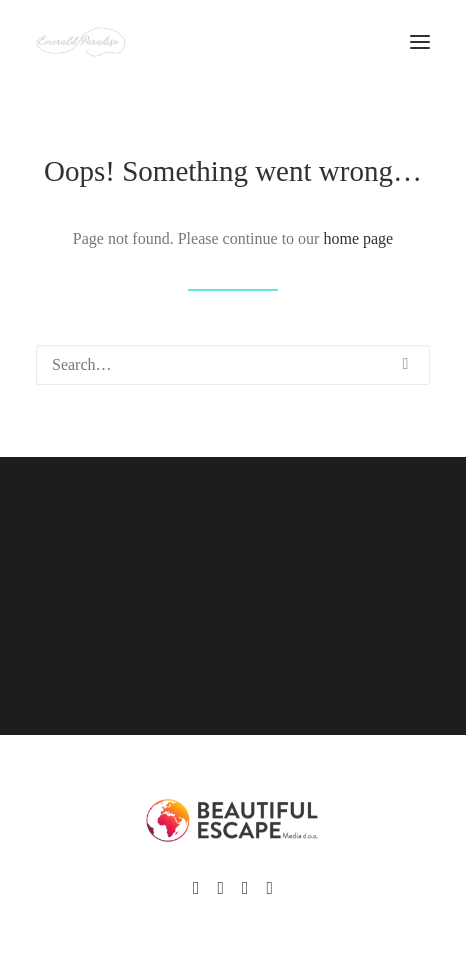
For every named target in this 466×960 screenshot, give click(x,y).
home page (358, 238)
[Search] (233, 365)
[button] (406, 364)
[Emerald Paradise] (81, 42)
